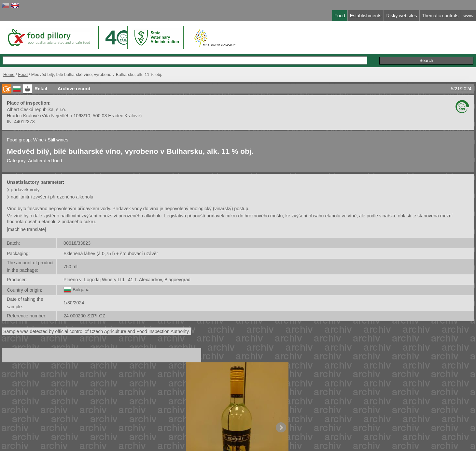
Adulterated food (45, 161)
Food (23, 74)
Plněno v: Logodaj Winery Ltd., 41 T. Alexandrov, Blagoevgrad (127, 280)
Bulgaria (81, 290)
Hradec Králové (23, 116)
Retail (41, 89)
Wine (38, 140)
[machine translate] (26, 229)
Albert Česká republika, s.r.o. (36, 109)
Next (281, 428)
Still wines (58, 140)
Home (9, 74)
